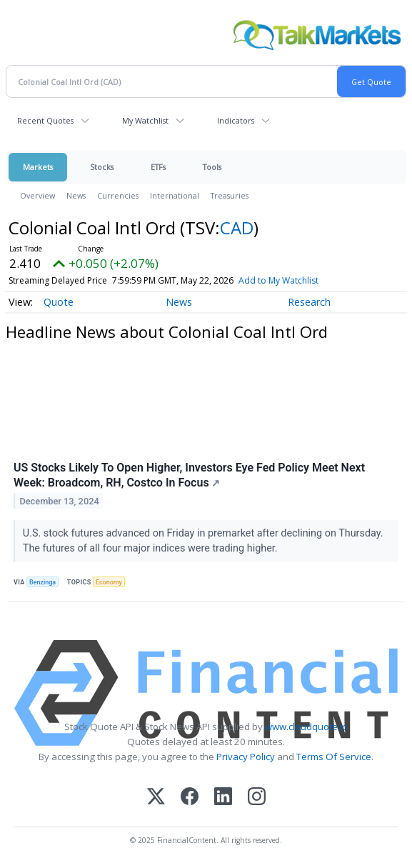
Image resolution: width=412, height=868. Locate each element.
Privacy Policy (246, 757)
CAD (237, 228)
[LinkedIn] (223, 798)
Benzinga (42, 582)
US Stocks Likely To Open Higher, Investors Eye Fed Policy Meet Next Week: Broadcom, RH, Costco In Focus (189, 475)
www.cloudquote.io (306, 727)
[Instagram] (257, 798)
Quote (59, 302)
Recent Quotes (45, 120)
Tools (212, 167)
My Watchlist (145, 120)
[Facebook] (190, 798)
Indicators (236, 120)
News (76, 195)
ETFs (158, 167)
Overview (37, 195)
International (175, 195)
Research (309, 302)
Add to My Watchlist (278, 280)
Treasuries (230, 195)
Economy (109, 582)
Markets (38, 167)
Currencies (118, 195)
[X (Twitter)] (156, 798)
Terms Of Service (334, 757)
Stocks (102, 167)
